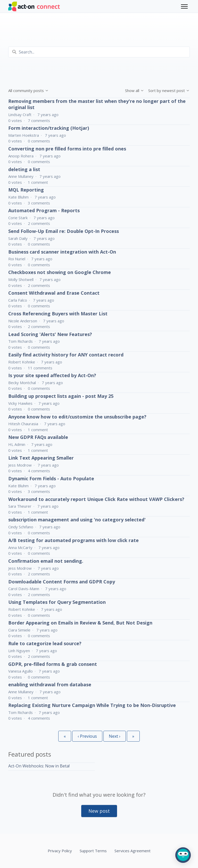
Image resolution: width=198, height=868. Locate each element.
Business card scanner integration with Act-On (62, 252)
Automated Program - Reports (44, 210)
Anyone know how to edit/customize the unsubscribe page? (77, 417)
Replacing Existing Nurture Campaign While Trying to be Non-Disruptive (92, 705)
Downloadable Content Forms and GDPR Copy (62, 582)
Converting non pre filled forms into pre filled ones (67, 149)
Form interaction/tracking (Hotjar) (49, 128)
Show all (135, 90)
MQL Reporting (26, 190)
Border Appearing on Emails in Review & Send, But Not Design (80, 623)
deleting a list (24, 169)
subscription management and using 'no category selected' (77, 520)
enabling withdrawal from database (50, 684)
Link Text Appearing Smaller (41, 458)
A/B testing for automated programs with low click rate (73, 540)
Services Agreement (133, 851)
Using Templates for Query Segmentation (57, 602)
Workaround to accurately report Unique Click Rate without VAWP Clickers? (96, 499)
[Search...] (99, 52)
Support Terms (93, 851)
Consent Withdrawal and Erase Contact (54, 293)
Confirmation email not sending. (46, 561)
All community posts (28, 90)
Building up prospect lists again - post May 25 (61, 396)
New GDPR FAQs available (38, 437)
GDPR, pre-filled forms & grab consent (53, 664)
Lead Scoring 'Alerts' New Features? (50, 334)
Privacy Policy (60, 851)
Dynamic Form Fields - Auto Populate (51, 478)
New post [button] (99, 811)
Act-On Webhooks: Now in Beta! (39, 766)
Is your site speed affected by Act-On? (52, 375)
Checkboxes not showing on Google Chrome (60, 272)
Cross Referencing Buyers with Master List (58, 314)
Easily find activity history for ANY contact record (66, 355)
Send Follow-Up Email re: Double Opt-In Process (64, 231)
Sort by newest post (169, 90)
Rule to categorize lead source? (45, 643)
